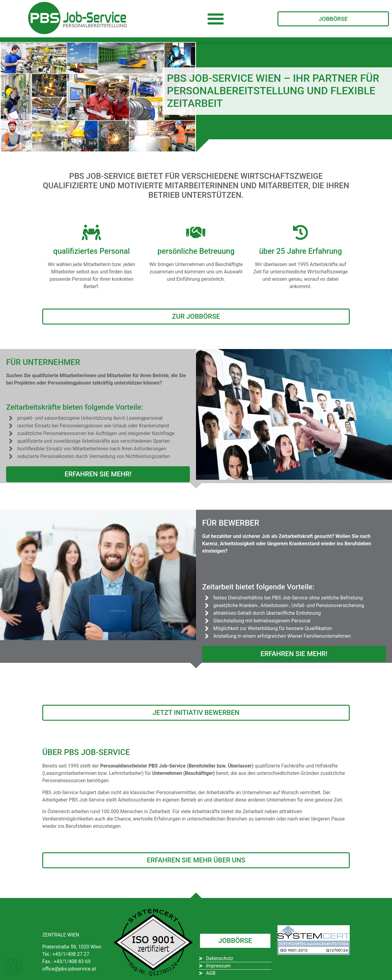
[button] (216, 19)
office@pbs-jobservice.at (69, 969)
